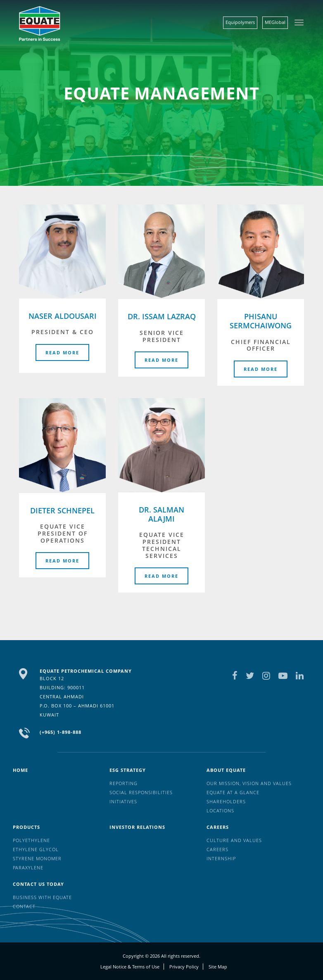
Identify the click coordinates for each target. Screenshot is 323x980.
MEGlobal (275, 22)
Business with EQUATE (42, 897)
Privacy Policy (184, 967)
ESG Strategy (128, 770)
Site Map (218, 967)
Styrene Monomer (37, 858)
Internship (221, 858)
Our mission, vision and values (249, 783)
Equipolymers (240, 22)
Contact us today (38, 884)
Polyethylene (31, 840)
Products (26, 827)
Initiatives (123, 801)
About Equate (226, 770)
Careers (218, 827)
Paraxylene (28, 867)
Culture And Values (234, 840)
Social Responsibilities (141, 792)
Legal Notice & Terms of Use (130, 967)
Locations (220, 810)
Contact (24, 906)
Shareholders (226, 801)
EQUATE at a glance (233, 792)
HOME (20, 770)
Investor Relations (137, 827)
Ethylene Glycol (36, 849)
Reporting (123, 783)
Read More (62, 352)
